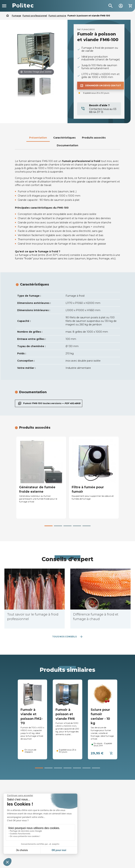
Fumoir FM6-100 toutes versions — (49, 403)
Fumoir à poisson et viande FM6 (65, 714)
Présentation (38, 138)
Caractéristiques (64, 138)
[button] (49, 526)
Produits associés (94, 138)
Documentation (67, 145)
